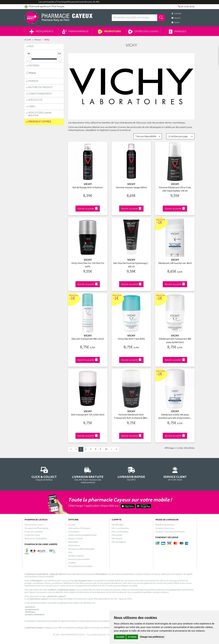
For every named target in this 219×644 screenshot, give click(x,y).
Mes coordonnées (120, 529)
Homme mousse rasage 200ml (131, 188)
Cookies (72, 563)
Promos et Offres (40, 122)
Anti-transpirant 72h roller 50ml (88, 415)
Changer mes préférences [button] (152, 637)
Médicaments (41, 32)
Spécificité (35, 100)
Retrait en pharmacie (165, 525)
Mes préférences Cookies (80, 567)
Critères (34, 66)
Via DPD (131, 473)
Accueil (28, 40)
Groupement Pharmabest (36, 529)
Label (32, 107)
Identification (118, 525)
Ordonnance (74, 546)
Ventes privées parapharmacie (82, 536)
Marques (178, 32)
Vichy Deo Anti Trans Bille (131, 339)
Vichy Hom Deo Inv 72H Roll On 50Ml (88, 265)
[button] (148, 136)
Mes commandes (120, 532)
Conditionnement (40, 94)
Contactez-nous (32, 536)
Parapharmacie (75, 32)
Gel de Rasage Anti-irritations (88, 188)
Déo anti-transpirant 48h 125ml (88, 339)
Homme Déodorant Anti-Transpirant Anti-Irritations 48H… (131, 417)
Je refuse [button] (132, 637)
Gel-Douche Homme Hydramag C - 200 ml (131, 265)
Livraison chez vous (165, 529)
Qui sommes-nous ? (34, 525)
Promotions (109, 32)
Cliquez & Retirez (44, 473)
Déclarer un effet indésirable (81, 550)
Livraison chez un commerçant (170, 532)
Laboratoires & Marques (79, 529)
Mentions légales (76, 556)
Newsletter (73, 542)
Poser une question (34, 532)
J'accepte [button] (120, 637)
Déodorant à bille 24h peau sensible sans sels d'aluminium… (175, 417)
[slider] (29, 59)
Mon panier (117, 536)
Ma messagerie (119, 542)
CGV (70, 553)
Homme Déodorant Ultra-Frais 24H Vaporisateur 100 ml (175, 190)
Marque (38, 40)
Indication (40, 114)
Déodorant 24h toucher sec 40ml (175, 264)
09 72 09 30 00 (175, 473)
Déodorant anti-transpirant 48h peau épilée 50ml (175, 341)
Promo (31, 73)
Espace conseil (75, 539)
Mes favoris (117, 539)
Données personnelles (79, 560)
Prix (31, 47)
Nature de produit (40, 88)
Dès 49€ (88, 475)
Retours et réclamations (36, 539)
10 (106, 449)
